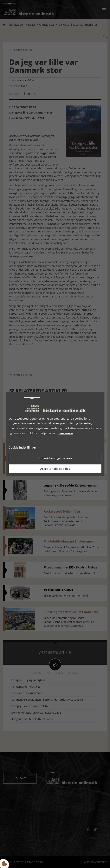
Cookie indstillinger (22, 447)
